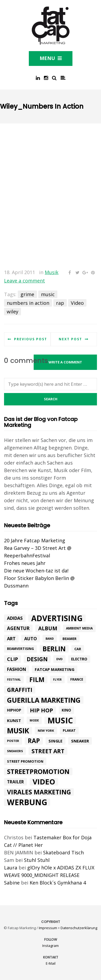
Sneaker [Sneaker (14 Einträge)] (80, 741)
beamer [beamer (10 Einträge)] (69, 639)
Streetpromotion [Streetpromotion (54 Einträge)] (38, 772)
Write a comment (65, 362)
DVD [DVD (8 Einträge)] (59, 659)
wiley (13, 312)
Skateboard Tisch (63, 852)
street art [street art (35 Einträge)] (48, 751)
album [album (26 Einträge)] (48, 628)
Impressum (48, 928)
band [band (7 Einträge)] (50, 639)
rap (60, 303)
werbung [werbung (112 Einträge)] (27, 802)
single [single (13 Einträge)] (55, 741)
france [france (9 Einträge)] (77, 679)
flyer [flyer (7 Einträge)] (57, 680)
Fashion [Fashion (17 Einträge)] (17, 669)
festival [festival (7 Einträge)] (14, 680)
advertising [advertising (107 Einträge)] (57, 618)
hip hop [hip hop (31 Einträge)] (41, 710)
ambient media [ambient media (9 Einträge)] (79, 628)
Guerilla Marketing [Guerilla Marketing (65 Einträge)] (44, 700)
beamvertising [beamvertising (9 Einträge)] (20, 649)
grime (27, 294)
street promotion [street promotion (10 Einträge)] (25, 761)
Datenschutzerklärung (79, 928)
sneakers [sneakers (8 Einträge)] (15, 751)
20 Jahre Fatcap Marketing (35, 540)
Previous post (31, 339)
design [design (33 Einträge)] (37, 659)
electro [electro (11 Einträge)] (79, 659)
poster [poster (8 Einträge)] (13, 741)
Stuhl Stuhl (37, 860)
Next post (70, 339)
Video (77, 303)
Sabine (12, 883)
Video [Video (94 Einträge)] (44, 782)
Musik (52, 272)
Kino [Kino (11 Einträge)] (66, 710)
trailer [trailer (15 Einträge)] (15, 782)
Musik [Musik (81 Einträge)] (18, 731)
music (48, 294)
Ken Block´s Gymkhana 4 (58, 883)
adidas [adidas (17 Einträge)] (15, 618)
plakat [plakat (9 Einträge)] (69, 730)
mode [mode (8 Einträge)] (34, 720)
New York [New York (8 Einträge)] (46, 730)
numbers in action (28, 303)
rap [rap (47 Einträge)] (34, 741)
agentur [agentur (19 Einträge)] (18, 628)
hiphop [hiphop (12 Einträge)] (14, 710)
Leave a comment (25, 281)
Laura (11, 868)
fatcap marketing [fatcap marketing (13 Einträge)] (55, 669)
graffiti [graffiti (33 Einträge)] (20, 690)
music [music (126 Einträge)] (60, 720)
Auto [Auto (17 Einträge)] (31, 639)
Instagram (50, 946)
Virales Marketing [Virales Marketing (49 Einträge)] (39, 792)
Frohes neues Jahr (25, 563)
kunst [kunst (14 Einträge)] (14, 720)
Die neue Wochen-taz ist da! (36, 571)
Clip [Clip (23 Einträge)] (13, 659)
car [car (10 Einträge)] (78, 649)
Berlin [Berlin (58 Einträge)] (54, 649)
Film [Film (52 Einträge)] (37, 680)
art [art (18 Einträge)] (11, 638)
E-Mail (51, 963)
